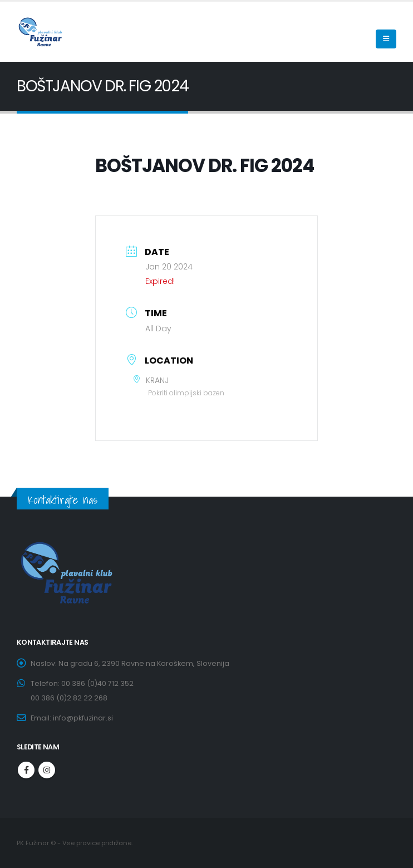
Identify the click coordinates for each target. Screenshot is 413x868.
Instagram (47, 770)
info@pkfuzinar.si (83, 718)
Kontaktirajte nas (63, 500)
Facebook (26, 770)
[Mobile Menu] (386, 39)
